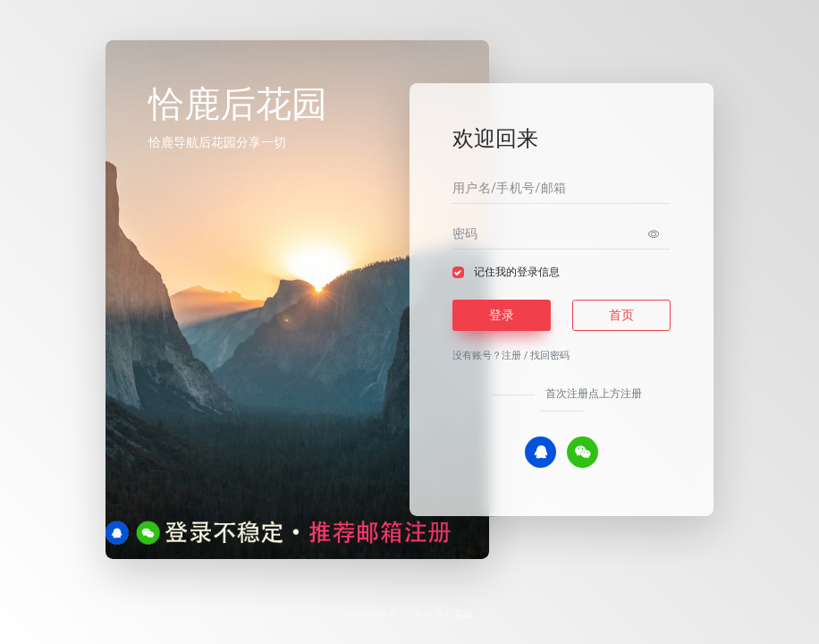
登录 (502, 315)
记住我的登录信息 (517, 272)
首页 (621, 315)
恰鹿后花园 (448, 614)
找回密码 (550, 356)
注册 (511, 356)
